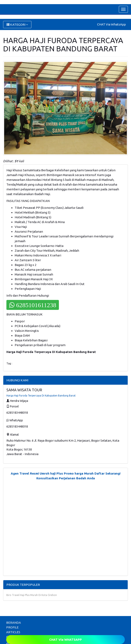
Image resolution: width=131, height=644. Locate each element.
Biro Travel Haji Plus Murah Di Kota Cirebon (32, 595)
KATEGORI (17, 25)
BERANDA (14, 623)
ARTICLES (13, 632)
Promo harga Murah (79, 473)
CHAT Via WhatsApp (111, 24)
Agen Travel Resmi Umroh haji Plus (37, 473)
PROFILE (12, 627)
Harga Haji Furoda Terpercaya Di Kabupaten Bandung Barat (41, 396)
